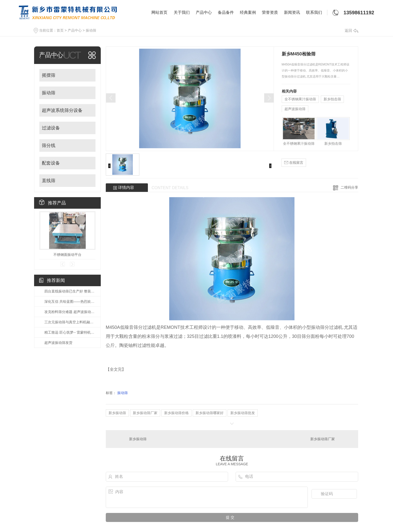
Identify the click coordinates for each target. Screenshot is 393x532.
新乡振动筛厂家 (145, 413)
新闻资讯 (292, 12)
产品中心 (204, 12)
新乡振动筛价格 (176, 413)
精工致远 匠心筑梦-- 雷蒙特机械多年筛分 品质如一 (70, 332)
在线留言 (294, 163)
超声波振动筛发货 (58, 343)
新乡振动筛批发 (243, 413)
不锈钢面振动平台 (67, 255)
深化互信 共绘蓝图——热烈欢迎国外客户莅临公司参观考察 (70, 301)
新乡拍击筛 (332, 99)
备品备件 (226, 12)
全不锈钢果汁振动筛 (300, 99)
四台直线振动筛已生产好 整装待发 (70, 291)
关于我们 (182, 12)
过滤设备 (51, 128)
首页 (60, 30)
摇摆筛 (49, 75)
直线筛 (49, 181)
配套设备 (51, 163)
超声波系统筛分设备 (62, 110)
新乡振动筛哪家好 (210, 413)
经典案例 (248, 12)
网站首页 (159, 12)
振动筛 (91, 30)
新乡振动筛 (117, 413)
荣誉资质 (270, 12)
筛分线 (49, 145)
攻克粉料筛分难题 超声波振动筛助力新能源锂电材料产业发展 (70, 312)
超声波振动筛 (295, 109)
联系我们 (314, 12)
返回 (351, 30)
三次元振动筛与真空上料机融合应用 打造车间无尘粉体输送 (70, 322)
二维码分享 (349, 187)
